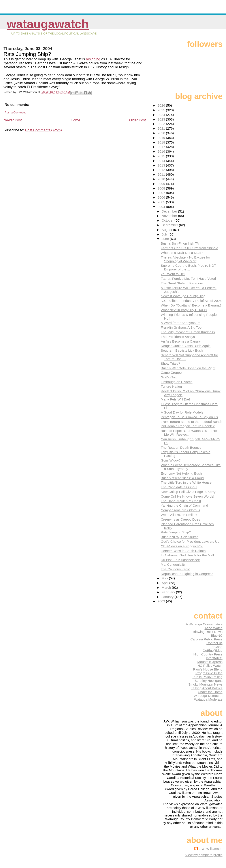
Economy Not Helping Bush (181, 473)
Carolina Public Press (206, 639)
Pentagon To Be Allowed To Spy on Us (189, 417)
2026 (162, 105)
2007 (162, 193)
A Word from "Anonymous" (181, 323)
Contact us (214, 643)
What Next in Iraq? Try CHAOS (184, 310)
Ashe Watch (214, 628)
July (165, 234)
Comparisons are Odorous (181, 510)
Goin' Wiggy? (171, 460)
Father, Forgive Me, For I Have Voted (188, 279)
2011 (162, 174)
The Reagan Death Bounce (181, 447)
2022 (162, 124)
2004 (162, 207)
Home (76, 120)
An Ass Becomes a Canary (181, 341)
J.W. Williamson (211, 849)
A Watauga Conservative (204, 624)
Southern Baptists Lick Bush (182, 350)
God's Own (169, 377)
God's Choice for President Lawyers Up (190, 541)
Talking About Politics (207, 688)
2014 (162, 161)
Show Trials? (170, 363)
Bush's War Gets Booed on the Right (188, 368)
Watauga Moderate (208, 699)
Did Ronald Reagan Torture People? (188, 426)
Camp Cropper (172, 373)
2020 (162, 133)
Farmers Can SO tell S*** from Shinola (190, 248)
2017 (162, 147)
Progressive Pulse (209, 673)
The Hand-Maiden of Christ (181, 501)
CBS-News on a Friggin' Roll (182, 546)
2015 (162, 156)
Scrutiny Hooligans (208, 681)
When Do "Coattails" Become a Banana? (191, 305)
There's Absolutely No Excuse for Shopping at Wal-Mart (186, 259)
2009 (162, 184)
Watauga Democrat (208, 696)
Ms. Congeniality (173, 564)
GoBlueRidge (213, 651)
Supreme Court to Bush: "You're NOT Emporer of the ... (189, 267)
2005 (162, 202)
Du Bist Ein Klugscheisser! (181, 560)
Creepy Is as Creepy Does (181, 519)
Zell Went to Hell (173, 274)
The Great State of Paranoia (182, 283)
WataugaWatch (48, 24)
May (165, 578)
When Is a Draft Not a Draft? (182, 253)
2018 (162, 142)
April (165, 583)
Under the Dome (210, 692)
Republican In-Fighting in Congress (187, 574)
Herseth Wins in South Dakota (183, 551)
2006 (162, 197)
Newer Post (13, 120)
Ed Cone (216, 647)
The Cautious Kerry (175, 569)
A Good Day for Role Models (182, 412)
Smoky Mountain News (205, 684)
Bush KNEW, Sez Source (180, 537)
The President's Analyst (178, 337)
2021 (162, 128)
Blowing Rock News (208, 632)
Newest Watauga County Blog (183, 296)
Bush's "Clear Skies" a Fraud (182, 478)
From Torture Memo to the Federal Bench (192, 422)
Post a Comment (15, 112)
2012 (162, 170)
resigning (93, 59)
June (166, 239)
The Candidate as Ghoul (179, 487)
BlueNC (217, 635)
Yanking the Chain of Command (185, 505)
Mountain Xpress (210, 662)
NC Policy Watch (210, 666)
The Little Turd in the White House (186, 482)
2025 (162, 110)
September (170, 225)
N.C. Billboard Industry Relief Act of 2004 (191, 301)
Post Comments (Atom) (43, 130)
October (168, 220)
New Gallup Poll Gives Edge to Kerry (188, 492)
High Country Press (208, 654)
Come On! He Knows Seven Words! (188, 496)
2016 (162, 151)
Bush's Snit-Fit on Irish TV (180, 243)
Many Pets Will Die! (175, 399)
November (170, 216)
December (170, 211)
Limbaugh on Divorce (177, 382)
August (167, 230)
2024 (162, 115)
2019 (162, 138)
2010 (162, 179)
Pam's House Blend (208, 669)
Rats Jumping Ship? (176, 532)
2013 (162, 165)
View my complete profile (204, 855)
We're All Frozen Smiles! (179, 515)
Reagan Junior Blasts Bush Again (186, 346)
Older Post (137, 120)
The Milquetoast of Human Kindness (188, 332)
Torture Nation (171, 386)
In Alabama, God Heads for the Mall (187, 555)
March (167, 587)
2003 (162, 601)
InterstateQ (214, 658)
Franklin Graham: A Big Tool (182, 327)
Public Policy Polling (207, 677)
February (169, 592)
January (168, 597)
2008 (162, 188)
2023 (162, 119)
